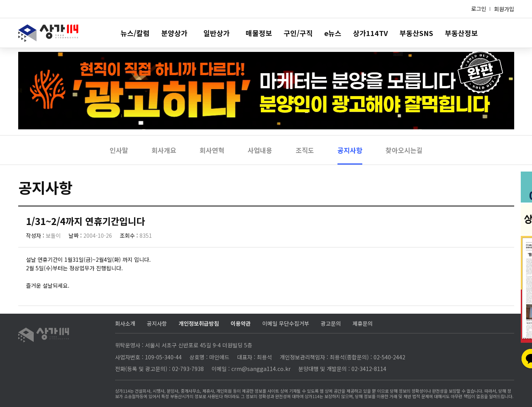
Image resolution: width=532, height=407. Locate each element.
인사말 (119, 150)
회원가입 (504, 9)
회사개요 (164, 150)
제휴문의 (363, 323)
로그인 (479, 9)
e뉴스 (333, 33)
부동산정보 (461, 33)
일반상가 (217, 33)
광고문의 (331, 323)
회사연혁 (212, 150)
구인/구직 (298, 33)
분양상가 (174, 33)
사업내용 (260, 150)
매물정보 (259, 33)
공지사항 (350, 150)
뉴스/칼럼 (135, 33)
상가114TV (370, 33)
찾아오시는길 (404, 150)
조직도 (305, 150)
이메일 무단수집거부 (286, 323)
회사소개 (125, 323)
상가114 (48, 33)
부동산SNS (416, 33)
